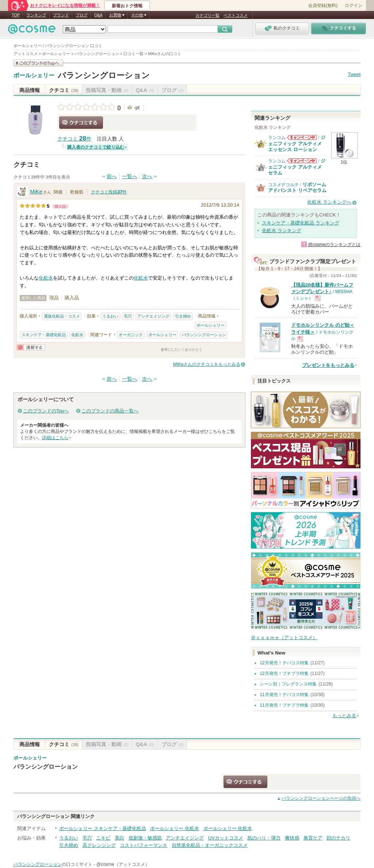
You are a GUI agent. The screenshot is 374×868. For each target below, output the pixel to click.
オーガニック (131, 335)
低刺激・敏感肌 (145, 838)
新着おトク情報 (127, 6)
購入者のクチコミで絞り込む (96, 147)
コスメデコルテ (283, 185)
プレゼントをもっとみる (328, 365)
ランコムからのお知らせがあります (302, 137)
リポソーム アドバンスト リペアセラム (297, 187)
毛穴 (128, 316)
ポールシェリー (34, 76)
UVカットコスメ (226, 838)
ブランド (61, 15)
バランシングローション (104, 75)
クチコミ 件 (74, 139)
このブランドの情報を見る (38, 63)
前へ (112, 176)
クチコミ (64, 90)
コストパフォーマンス (144, 845)
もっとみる (344, 716)
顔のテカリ (338, 838)
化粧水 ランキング (282, 231)
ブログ (82, 15)
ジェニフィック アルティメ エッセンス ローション (297, 143)
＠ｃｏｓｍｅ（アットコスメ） (284, 637)
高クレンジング (99, 845)
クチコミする (81, 123)
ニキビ (103, 838)
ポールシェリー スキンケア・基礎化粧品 (103, 828)
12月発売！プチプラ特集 (284, 673)
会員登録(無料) (323, 5)
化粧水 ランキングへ (329, 202)
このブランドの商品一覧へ (110, 411)
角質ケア (313, 838)
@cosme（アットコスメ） (123, 864)
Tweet (354, 74)
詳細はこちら (55, 438)
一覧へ (130, 176)
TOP (16, 15)
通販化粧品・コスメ (62, 316)
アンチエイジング (153, 316)
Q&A (98, 15)
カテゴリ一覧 (207, 15)
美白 (119, 838)
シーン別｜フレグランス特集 (288, 684)
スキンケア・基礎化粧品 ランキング (301, 223)
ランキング (36, 15)
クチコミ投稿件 (109, 192)
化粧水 (46, 278)
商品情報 (30, 90)
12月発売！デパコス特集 (284, 663)
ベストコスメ (236, 15)
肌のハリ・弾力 (264, 838)
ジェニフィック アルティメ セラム (297, 167)
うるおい (110, 316)
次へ (147, 176)
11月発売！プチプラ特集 (284, 705)
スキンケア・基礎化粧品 (44, 335)
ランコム (277, 138)
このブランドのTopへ (46, 411)
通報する (31, 347)
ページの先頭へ (321, 798)
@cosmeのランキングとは (334, 245)
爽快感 (292, 838)
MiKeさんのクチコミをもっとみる (207, 364)
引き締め (183, 316)
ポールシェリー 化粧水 (175, 828)
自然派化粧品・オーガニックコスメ (210, 845)
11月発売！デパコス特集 (284, 695)
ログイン (354, 5)
